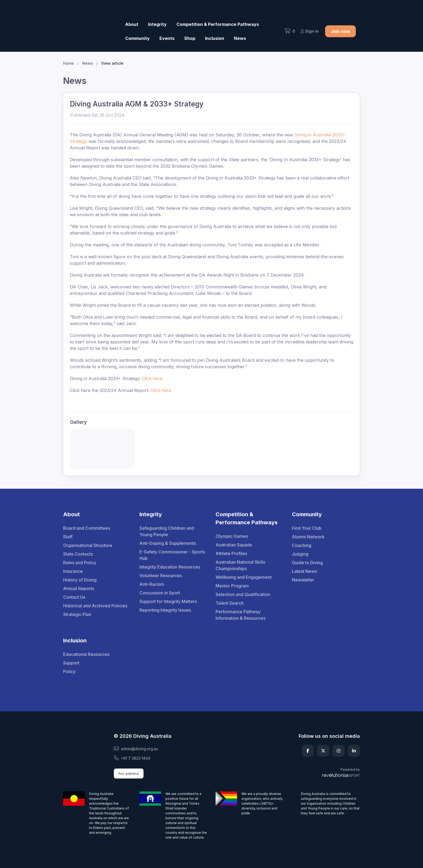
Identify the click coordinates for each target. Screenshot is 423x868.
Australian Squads (234, 545)
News (240, 38)
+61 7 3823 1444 (132, 758)
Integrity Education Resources (170, 567)
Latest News (304, 571)
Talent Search (230, 603)
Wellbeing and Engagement (244, 577)
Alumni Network (308, 537)
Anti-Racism (152, 584)
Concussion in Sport (160, 593)
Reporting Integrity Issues (165, 610)
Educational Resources (86, 654)
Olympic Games (232, 536)
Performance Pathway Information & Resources (241, 615)
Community (137, 38)
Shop (190, 38)
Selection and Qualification (243, 594)
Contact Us (74, 597)
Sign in (310, 31)
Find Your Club (307, 528)
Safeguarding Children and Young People (167, 531)
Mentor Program (232, 586)
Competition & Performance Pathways (218, 24)
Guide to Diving (307, 563)
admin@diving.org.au (136, 749)
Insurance (73, 571)
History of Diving (80, 580)
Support (71, 663)
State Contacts (78, 554)
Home (69, 63)
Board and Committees (87, 528)
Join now (340, 31)
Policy (69, 671)
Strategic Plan (77, 614)
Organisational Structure (88, 545)
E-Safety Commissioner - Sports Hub (172, 555)
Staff (68, 537)
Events (167, 38)
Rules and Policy (80, 563)
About (132, 24)
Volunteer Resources (161, 576)
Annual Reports (79, 588)
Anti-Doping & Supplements (168, 543)
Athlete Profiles (231, 553)
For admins (129, 774)
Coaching (302, 545)
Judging (300, 554)
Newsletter (303, 580)
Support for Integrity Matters (168, 601)
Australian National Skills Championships (240, 565)
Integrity (157, 24)
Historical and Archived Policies (95, 606)
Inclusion (215, 38)
